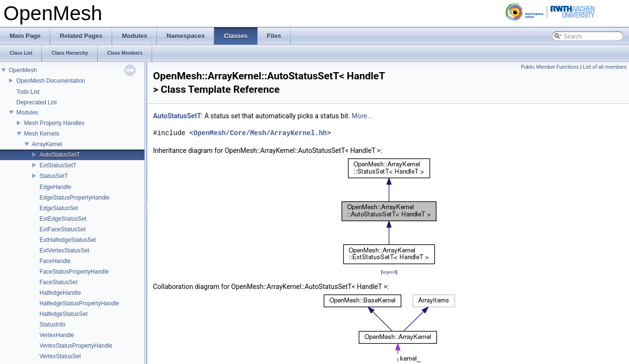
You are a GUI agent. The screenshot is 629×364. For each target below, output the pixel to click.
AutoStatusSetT (60, 155)
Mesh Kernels (42, 134)
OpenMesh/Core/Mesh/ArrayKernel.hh (260, 133)
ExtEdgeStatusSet (63, 219)
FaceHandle (55, 261)
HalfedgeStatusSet (64, 314)
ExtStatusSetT (58, 165)
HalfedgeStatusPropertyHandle (79, 303)
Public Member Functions (550, 67)
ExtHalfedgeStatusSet (68, 240)
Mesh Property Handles (54, 123)
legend (389, 272)
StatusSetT (54, 176)
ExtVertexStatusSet (64, 251)
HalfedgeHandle (60, 293)
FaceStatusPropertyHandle (74, 272)
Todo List (28, 92)
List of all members (605, 67)
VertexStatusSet (60, 356)
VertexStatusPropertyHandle (76, 346)
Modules (27, 113)
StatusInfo (52, 325)
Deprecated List (37, 102)
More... (362, 116)
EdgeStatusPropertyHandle (74, 198)
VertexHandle (57, 335)
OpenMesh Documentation (51, 81)
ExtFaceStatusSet (63, 229)
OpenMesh (23, 70)
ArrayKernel (47, 144)
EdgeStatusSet (59, 208)
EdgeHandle (55, 187)
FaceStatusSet (58, 282)
